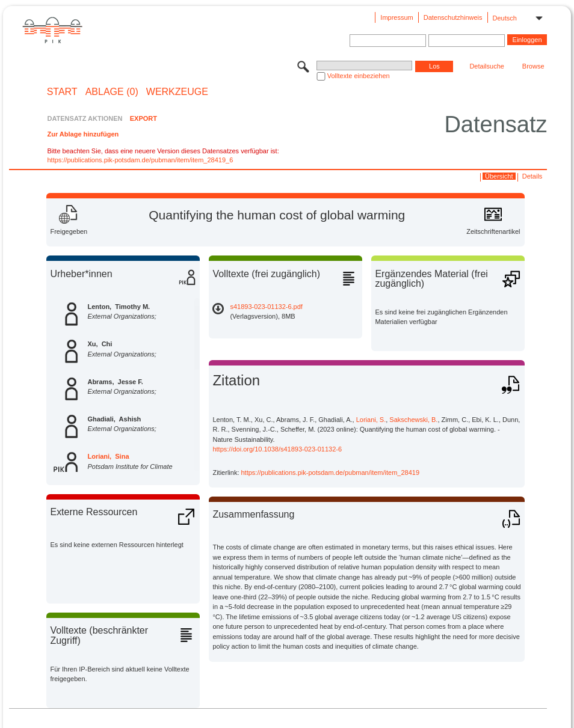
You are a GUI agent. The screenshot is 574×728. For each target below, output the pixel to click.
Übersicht (499, 176)
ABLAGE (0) (112, 92)
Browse (533, 66)
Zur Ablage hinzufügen (83, 134)
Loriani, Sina (108, 456)
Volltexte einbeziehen (359, 76)
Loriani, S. (371, 420)
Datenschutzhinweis (453, 17)
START (62, 92)
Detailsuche (486, 66)
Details (532, 176)
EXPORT (143, 118)
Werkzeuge (177, 92)
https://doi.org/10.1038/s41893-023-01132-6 (277, 449)
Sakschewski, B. (413, 420)
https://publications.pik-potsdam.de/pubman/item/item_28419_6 (140, 160)
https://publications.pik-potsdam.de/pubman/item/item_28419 (331, 473)
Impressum (397, 17)
